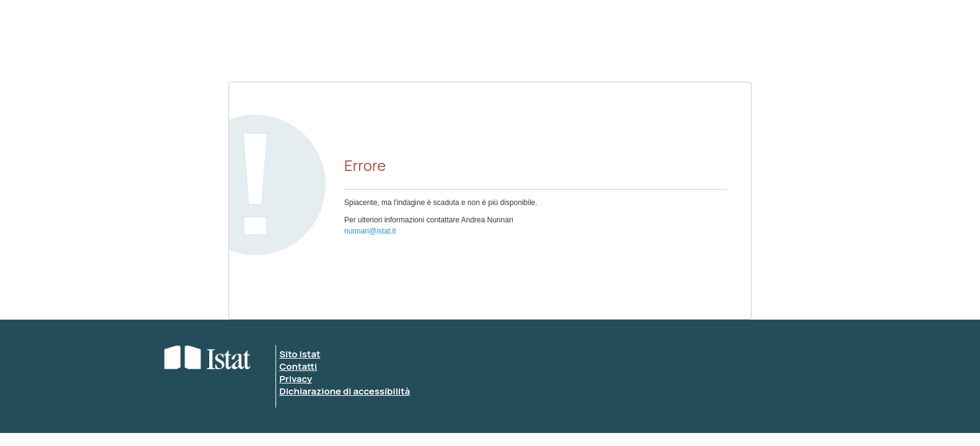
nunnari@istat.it (370, 231)
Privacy (296, 379)
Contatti (298, 366)
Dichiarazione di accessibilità (345, 391)
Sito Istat (300, 354)
